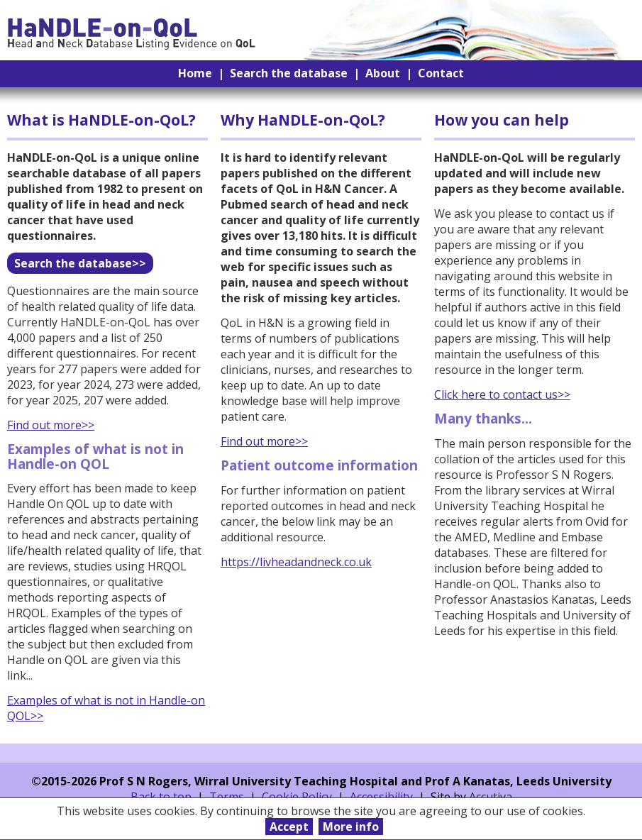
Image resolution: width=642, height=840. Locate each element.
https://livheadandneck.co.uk (296, 562)
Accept (289, 827)
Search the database (289, 73)
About (383, 73)
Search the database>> (80, 263)
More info (351, 827)
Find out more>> (51, 425)
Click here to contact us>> (502, 394)
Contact (441, 73)
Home (195, 73)
